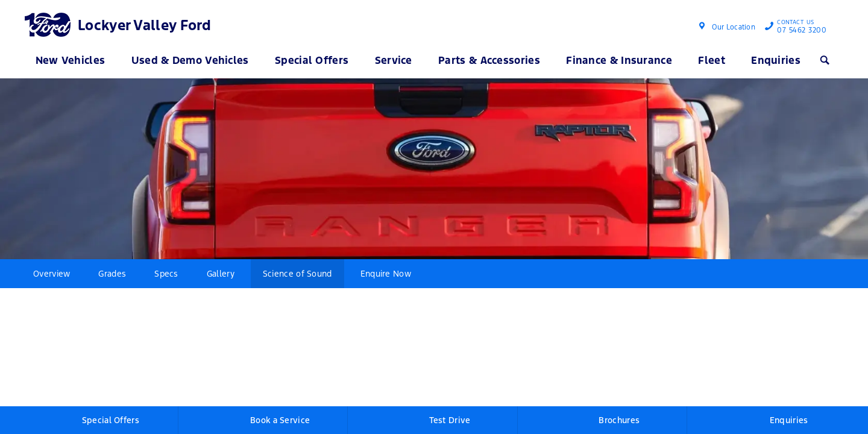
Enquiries (776, 60)
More (448, 274)
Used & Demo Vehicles (190, 60)
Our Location (734, 27)
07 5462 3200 (799, 28)
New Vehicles (71, 60)
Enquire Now (386, 274)
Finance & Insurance (619, 60)
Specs (166, 274)
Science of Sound (297, 274)
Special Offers (312, 60)
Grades (112, 274)
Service (394, 60)
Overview (52, 274)
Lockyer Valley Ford (145, 25)
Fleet (712, 60)
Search (824, 60)
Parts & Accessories (489, 60)
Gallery (221, 274)
